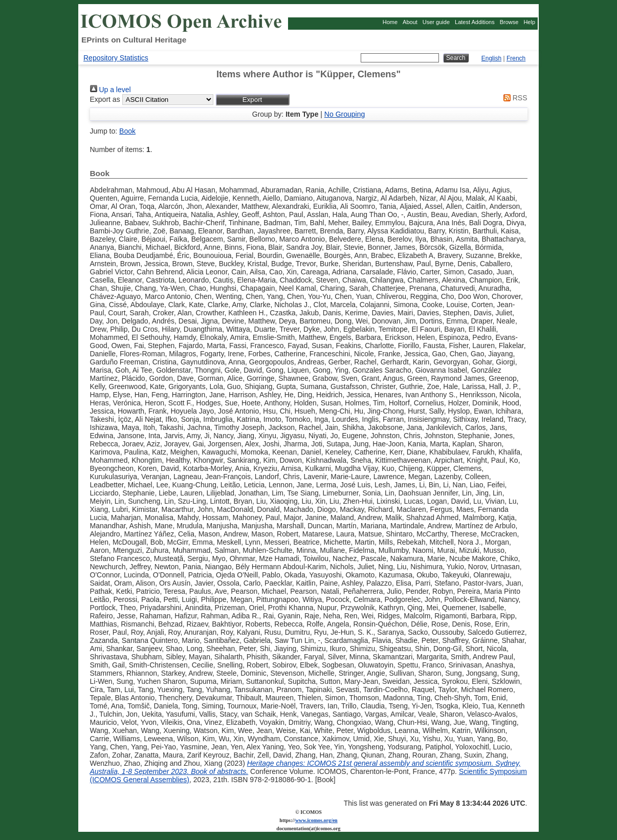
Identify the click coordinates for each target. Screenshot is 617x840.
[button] (252, 100)
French (516, 58)
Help (529, 22)
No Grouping (345, 114)
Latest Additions (475, 22)
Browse (509, 22)
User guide (436, 22)
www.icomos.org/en (316, 820)
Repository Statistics (116, 58)
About (410, 22)
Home (390, 22)
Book (127, 131)
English (491, 58)
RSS (514, 98)
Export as (105, 99)
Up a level (111, 90)
